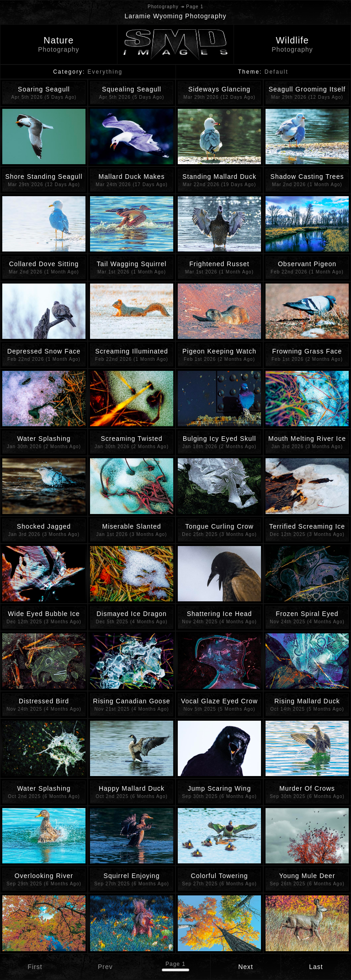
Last (316, 967)
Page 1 (175, 964)
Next (246, 967)
